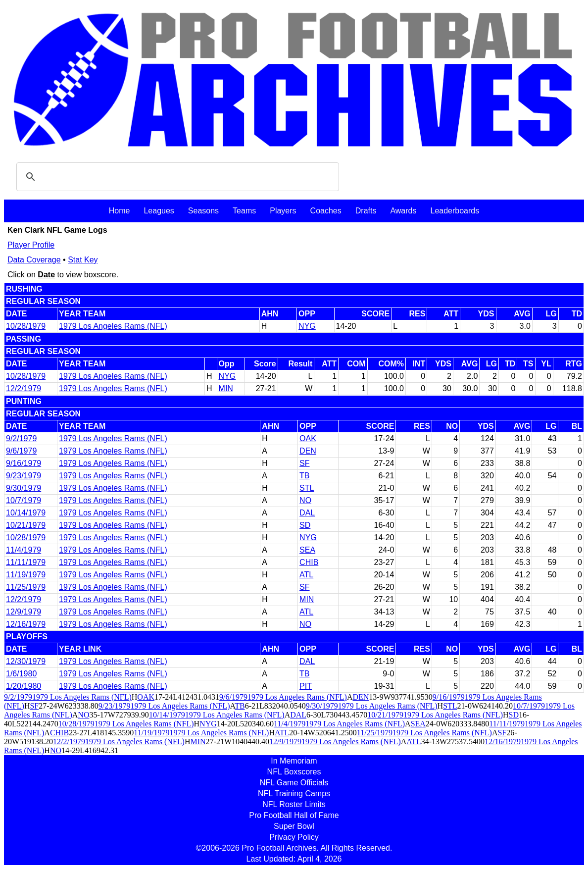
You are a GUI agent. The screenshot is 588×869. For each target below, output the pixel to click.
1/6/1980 (21, 674)
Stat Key (83, 260)
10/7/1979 (24, 500)
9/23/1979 (24, 476)
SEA (307, 550)
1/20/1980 (24, 686)
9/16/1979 (24, 463)
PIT (306, 686)
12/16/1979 (26, 624)
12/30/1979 (26, 661)
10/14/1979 (26, 513)
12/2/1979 (24, 388)
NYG (307, 326)
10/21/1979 (26, 525)
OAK (308, 438)
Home (120, 211)
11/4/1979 (24, 550)
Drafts (366, 211)
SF (304, 463)
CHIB (309, 562)
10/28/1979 (26, 326)
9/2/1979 (21, 438)
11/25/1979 (26, 587)
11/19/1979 (26, 575)
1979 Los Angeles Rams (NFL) (113, 326)
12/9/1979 (24, 612)
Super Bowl (294, 826)
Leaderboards (455, 211)
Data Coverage (34, 260)
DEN (308, 451)
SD (305, 525)
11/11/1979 (26, 562)
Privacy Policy (294, 837)
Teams (244, 211)
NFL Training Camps (294, 793)
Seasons (203, 211)
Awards (403, 211)
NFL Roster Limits (294, 804)
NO (305, 500)
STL (307, 488)
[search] (176, 177)
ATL (306, 575)
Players (283, 211)
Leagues (159, 211)
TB (304, 476)
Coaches (326, 211)
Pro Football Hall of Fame (294, 815)
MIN (226, 388)
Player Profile (31, 245)
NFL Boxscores (294, 772)
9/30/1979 (24, 488)
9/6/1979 (21, 451)
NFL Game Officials (294, 783)
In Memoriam (294, 761)
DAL (307, 513)
